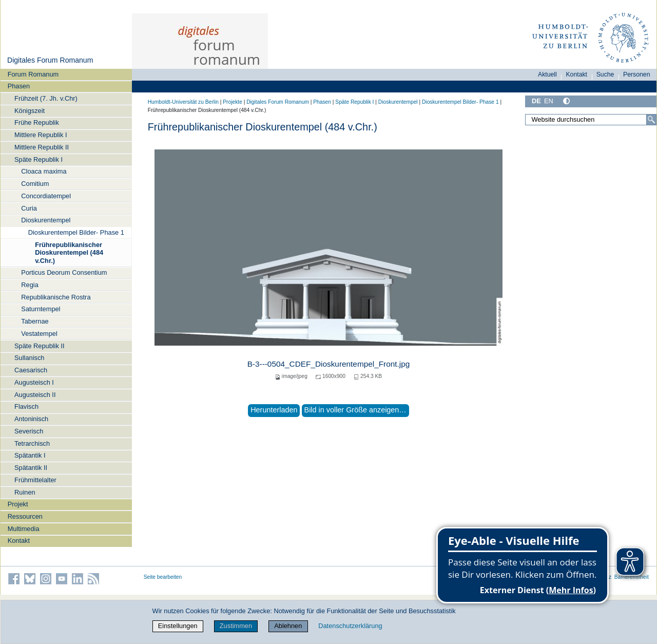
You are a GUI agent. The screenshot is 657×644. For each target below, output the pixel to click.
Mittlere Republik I (41, 135)
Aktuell (547, 74)
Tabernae (35, 321)
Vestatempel (39, 334)
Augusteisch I (34, 382)
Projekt (18, 504)
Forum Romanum (33, 74)
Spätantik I (30, 455)
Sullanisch (29, 358)
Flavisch (26, 406)
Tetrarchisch (32, 443)
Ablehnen (288, 626)
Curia (29, 208)
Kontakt (19, 541)
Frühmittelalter (35, 480)
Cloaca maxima (44, 171)
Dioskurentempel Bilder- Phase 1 (76, 232)
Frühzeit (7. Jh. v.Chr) (46, 98)
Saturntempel (41, 309)
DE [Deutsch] (536, 101)
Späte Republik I (38, 159)
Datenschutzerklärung (350, 626)
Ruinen (25, 492)
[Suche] (651, 120)
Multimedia (24, 529)
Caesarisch (31, 370)
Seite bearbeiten (163, 577)
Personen (637, 74)
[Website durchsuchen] (591, 120)
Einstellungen (178, 626)
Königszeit (30, 111)
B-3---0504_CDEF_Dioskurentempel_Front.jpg (329, 364)
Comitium (35, 184)
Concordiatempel (46, 196)
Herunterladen (274, 410)
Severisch (29, 431)
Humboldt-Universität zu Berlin (183, 102)
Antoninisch (31, 419)
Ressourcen (25, 516)
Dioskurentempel (46, 220)
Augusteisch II (35, 395)
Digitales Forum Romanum (50, 60)
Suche (605, 74)
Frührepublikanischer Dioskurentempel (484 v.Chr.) (69, 253)
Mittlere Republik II (42, 147)
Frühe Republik (37, 122)
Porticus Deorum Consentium (64, 272)
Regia (30, 285)
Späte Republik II (39, 346)
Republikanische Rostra (56, 297)
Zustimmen (236, 626)
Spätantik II (31, 468)
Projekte (233, 102)
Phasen (19, 86)
